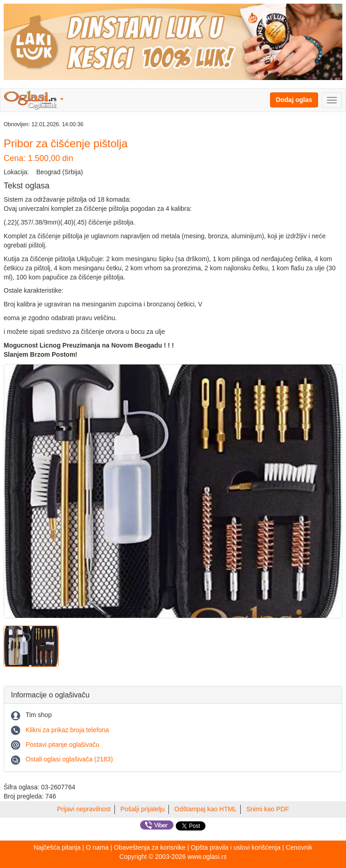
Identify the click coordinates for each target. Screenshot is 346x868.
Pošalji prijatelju (143, 809)
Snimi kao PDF (268, 809)
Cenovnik (299, 847)
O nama (97, 847)
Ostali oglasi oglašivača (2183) (69, 759)
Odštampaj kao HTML (205, 809)
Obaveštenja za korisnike (150, 847)
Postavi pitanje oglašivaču (62, 745)
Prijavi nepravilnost (84, 809)
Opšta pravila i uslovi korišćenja (236, 847)
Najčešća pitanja (57, 847)
